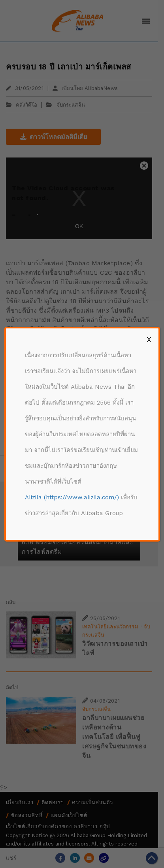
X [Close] (149, 339)
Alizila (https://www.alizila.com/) (72, 497)
